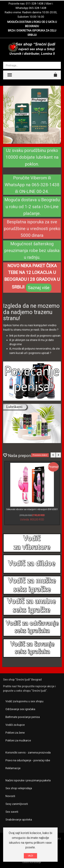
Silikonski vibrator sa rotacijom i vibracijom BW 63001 (32, 509)
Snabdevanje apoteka (19, 820)
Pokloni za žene (15, 733)
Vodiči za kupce (15, 725)
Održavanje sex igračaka (20, 709)
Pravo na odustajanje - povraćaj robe (28, 760)
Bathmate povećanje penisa (23, 717)
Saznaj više (39, 288)
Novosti (10, 796)
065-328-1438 (38, 8)
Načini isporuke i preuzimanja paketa (28, 780)
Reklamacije (13, 768)
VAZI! (30, 856)
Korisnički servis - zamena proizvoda (28, 752)
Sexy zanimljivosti (17, 804)
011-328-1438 (35, 4)
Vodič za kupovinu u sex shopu (24, 701)
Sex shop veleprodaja (19, 788)
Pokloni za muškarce (18, 740)
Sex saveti (12, 812)
